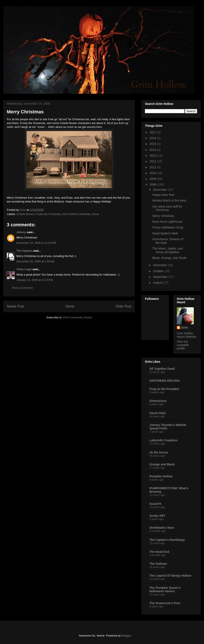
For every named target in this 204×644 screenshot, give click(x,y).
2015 (153, 144)
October (159, 271)
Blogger (126, 636)
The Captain (24, 251)
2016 (153, 138)
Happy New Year (163, 195)
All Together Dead (162, 369)
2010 (153, 173)
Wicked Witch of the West (169, 201)
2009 (153, 179)
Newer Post (15, 306)
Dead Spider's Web (165, 233)
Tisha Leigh (24, 269)
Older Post (123, 306)
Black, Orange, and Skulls (169, 258)
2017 (153, 132)
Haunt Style (158, 413)
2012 (153, 161)
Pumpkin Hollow (161, 476)
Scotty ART (157, 516)
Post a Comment (22, 288)
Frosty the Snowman (48, 214)
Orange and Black (162, 464)
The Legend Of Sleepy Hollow (170, 576)
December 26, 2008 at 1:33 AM (35, 261)
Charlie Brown (25, 214)
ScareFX (155, 504)
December (160, 190)
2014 (153, 150)
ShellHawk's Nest (162, 528)
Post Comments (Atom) (77, 317)
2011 (153, 167)
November (160, 265)
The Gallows (158, 564)
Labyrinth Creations (163, 440)
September (161, 277)
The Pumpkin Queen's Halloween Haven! (165, 589)
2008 (153, 185)
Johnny (21, 232)
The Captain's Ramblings (167, 540)
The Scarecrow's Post (165, 603)
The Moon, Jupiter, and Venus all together (168, 250)
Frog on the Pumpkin (164, 389)
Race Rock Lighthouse (167, 222)
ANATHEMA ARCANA (165, 381)
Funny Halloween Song (168, 227)
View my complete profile (183, 345)
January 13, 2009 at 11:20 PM (35, 280)
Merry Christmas (163, 216)
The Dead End (159, 552)
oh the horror (159, 452)
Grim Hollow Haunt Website (187, 335)
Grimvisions (158, 401)
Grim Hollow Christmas (76, 214)
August (158, 283)
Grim (185, 328)
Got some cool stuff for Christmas (167, 208)
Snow (96, 214)
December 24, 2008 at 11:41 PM (36, 243)
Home (70, 306)
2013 (153, 156)
